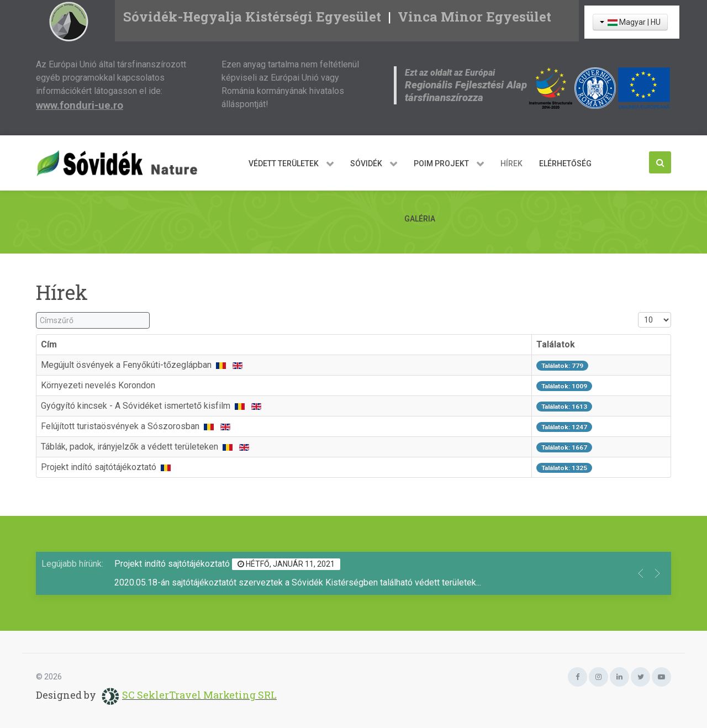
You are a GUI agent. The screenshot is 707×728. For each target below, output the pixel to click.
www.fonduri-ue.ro (80, 105)
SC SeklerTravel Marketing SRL (199, 695)
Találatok (556, 344)
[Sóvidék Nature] (122, 163)
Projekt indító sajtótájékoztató (100, 467)
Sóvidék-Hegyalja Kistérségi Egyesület (252, 17)
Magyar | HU (630, 22)
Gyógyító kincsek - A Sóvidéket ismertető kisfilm (137, 406)
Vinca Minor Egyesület (474, 17)
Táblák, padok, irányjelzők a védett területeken (131, 447)
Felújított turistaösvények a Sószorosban (121, 426)
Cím (49, 344)
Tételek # (638, 312)
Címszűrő (36, 312)
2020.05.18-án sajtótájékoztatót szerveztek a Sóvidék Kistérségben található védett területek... (298, 582)
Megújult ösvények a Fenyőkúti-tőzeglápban (127, 365)
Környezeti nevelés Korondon (98, 385)
